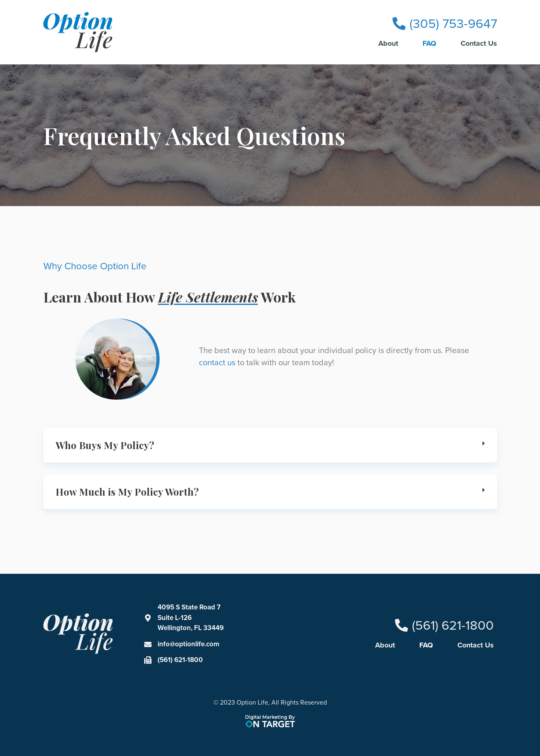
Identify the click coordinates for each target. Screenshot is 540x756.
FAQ (429, 43)
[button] (270, 445)
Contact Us (479, 43)
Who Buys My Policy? (105, 445)
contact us (217, 362)
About (388, 43)
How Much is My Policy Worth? (127, 492)
